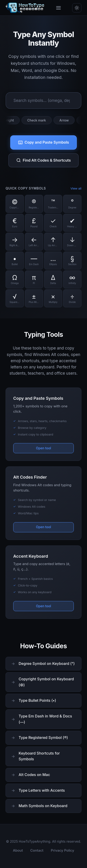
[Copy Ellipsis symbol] (53, 261)
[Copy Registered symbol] (34, 204)
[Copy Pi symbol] (34, 279)
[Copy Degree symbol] (72, 204)
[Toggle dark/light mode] (77, 8)
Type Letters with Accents (42, 790)
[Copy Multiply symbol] (53, 298)
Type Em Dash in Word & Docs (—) (45, 719)
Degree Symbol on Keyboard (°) (47, 664)
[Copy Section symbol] (72, 261)
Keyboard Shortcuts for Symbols (39, 756)
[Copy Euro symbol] (15, 223)
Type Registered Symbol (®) (43, 738)
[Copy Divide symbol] (72, 298)
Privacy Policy (63, 850)
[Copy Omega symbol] (15, 279)
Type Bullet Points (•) (37, 700)
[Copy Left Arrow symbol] (34, 242)
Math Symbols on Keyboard (43, 806)
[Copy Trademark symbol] (53, 204)
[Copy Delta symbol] (53, 279)
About (18, 850)
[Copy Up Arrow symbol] (53, 242)
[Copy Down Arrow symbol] (72, 242)
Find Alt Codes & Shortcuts (43, 160)
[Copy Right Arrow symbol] (15, 242)
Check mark (39, 120)
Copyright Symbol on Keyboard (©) (46, 682)
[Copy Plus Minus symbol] (34, 298)
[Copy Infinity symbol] (72, 279)
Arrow (66, 120)
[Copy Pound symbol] (34, 223)
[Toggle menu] (58, 8)
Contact (37, 850)
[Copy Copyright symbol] (15, 204)
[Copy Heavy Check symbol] (72, 223)
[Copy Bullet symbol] (15, 261)
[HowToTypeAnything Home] (25, 8)
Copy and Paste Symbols (44, 142)
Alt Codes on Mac (34, 775)
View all (76, 188)
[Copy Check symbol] (53, 223)
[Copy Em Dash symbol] (34, 261)
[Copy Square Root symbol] (15, 298)
